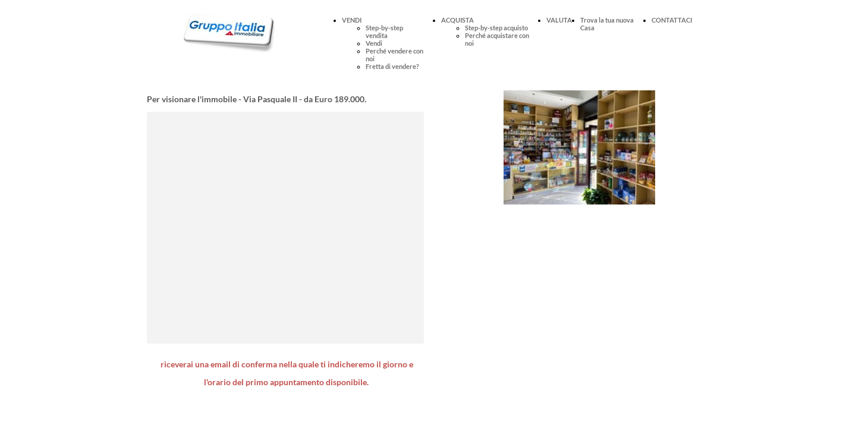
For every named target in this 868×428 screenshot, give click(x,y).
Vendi (374, 43)
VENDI (352, 20)
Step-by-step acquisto (496, 28)
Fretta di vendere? (392, 66)
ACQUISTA (457, 20)
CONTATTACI (672, 20)
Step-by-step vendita (384, 32)
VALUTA (559, 20)
